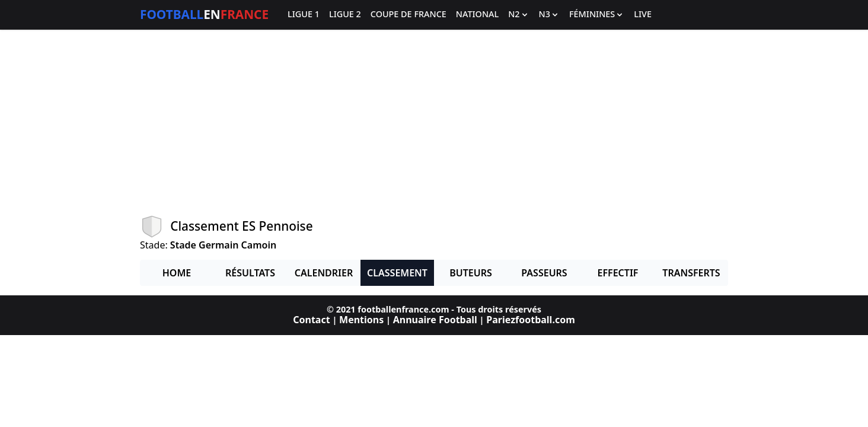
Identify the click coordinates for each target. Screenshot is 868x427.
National (477, 15)
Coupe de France (409, 15)
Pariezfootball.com (530, 320)
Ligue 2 (345, 15)
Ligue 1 (304, 15)
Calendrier (324, 273)
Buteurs (471, 273)
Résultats (250, 273)
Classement (397, 273)
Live (643, 15)
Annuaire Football (435, 320)
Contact (311, 320)
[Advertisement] (434, 122)
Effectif (618, 273)
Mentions (361, 320)
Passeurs (544, 273)
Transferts (691, 273)
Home (177, 273)
